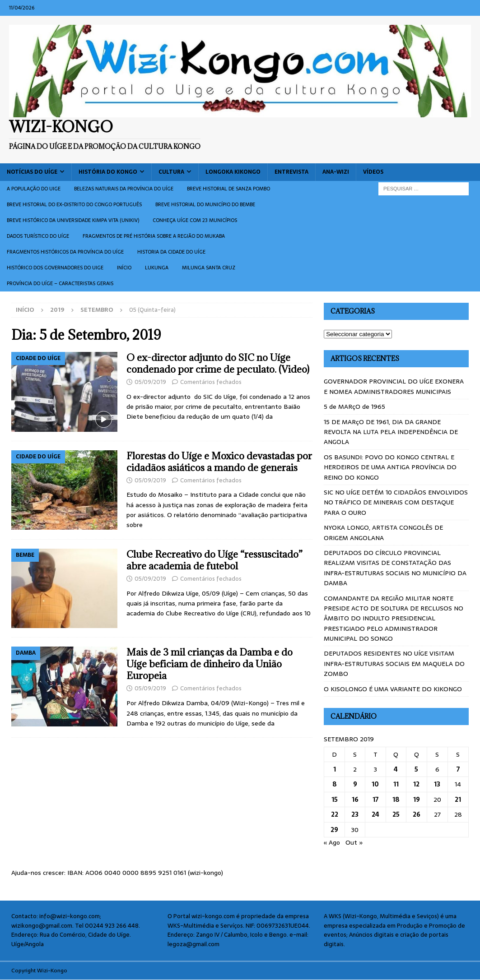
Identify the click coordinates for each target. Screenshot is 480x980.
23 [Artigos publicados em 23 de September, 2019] (355, 814)
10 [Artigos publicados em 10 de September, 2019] (375, 784)
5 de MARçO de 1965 (354, 407)
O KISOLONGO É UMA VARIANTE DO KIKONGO (393, 689)
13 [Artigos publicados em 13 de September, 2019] (437, 784)
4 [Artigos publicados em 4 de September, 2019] (396, 769)
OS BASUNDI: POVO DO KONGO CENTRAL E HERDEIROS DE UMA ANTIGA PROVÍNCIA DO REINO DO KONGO (390, 467)
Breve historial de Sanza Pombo (228, 189)
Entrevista (291, 172)
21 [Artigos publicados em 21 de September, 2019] (458, 800)
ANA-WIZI (336, 172)
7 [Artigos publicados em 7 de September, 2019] (458, 769)
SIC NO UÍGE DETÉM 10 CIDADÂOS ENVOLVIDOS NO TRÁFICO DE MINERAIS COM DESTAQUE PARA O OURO (396, 502)
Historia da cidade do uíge (171, 252)
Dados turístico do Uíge (38, 236)
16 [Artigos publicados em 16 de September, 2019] (355, 800)
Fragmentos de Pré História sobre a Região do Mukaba (154, 236)
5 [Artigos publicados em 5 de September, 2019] (416, 769)
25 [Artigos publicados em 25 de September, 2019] (396, 814)
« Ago (332, 842)
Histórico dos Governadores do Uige (55, 268)
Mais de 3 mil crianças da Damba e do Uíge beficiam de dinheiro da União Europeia (210, 664)
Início (124, 268)
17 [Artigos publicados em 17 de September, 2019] (375, 800)
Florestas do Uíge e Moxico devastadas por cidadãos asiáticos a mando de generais (219, 462)
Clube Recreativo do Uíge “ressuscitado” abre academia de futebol (214, 560)
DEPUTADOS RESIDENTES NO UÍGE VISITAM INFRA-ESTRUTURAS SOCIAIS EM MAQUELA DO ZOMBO (394, 663)
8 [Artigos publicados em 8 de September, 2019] (335, 784)
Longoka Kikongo (233, 172)
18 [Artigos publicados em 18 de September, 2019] (396, 800)
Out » (354, 842)
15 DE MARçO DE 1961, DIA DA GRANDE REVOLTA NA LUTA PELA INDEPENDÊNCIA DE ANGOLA (391, 432)
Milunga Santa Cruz (209, 268)
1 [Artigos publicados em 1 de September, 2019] (335, 769)
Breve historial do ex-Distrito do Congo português (74, 204)
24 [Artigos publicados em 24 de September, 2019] (375, 814)
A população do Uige (34, 189)
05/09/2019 (150, 382)
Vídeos (373, 172)
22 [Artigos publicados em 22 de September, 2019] (335, 814)
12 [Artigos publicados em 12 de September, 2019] (416, 784)
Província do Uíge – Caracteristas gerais (60, 283)
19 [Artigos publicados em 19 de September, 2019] (417, 800)
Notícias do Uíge (32, 172)
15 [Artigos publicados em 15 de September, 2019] (335, 800)
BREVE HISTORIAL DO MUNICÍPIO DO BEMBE (205, 204)
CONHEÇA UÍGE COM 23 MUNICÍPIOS (195, 220)
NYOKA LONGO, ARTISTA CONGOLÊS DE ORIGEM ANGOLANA (383, 532)
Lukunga (157, 268)
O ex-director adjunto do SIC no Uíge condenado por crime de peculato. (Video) (218, 363)
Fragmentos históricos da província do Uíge (65, 252)
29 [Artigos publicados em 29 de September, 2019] (334, 830)
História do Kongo (108, 172)
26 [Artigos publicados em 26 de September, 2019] (417, 814)
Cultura (171, 172)
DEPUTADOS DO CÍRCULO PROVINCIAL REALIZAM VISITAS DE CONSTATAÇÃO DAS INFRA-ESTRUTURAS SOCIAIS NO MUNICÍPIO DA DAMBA (395, 568)
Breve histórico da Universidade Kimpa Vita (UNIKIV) (73, 220)
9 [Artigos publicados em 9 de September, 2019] (355, 784)
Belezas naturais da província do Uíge (124, 189)
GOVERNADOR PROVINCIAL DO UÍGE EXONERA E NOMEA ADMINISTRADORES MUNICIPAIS (394, 386)
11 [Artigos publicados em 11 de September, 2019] (396, 784)
